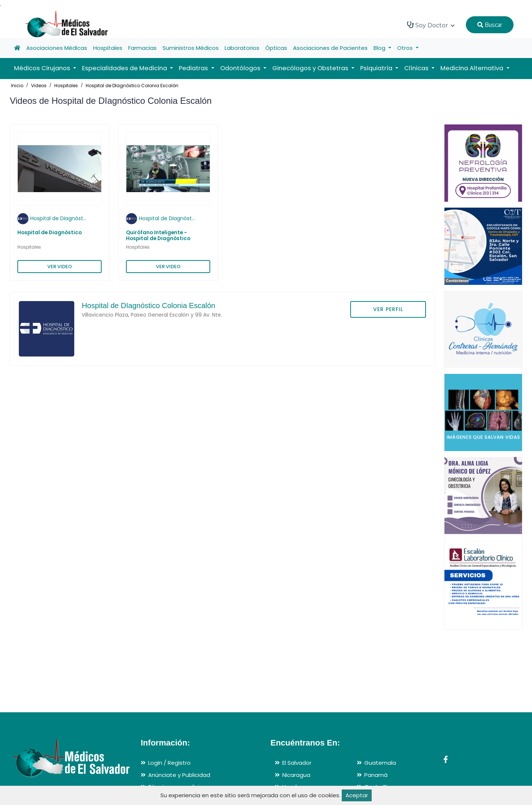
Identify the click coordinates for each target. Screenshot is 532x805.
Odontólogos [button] (241, 68)
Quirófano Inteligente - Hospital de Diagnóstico (158, 236)
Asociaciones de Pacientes (330, 48)
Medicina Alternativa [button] (473, 68)
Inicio (17, 86)
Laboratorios (242, 48)
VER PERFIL (388, 309)
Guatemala (380, 763)
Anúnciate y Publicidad (179, 775)
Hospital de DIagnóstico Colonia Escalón (132, 86)
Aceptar (357, 795)
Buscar (490, 25)
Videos (39, 86)
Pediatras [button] (194, 68)
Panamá (376, 775)
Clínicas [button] (417, 68)
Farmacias (142, 48)
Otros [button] (406, 48)
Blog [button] (380, 48)
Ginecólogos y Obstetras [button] (311, 68)
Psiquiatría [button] (377, 68)
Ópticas (276, 48)
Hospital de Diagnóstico (50, 233)
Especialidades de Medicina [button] (125, 68)
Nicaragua (296, 775)
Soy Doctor (431, 25)
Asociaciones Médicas (57, 48)
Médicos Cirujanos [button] (43, 68)
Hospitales (108, 48)
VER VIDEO (60, 267)
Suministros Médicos (191, 48)
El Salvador (297, 763)
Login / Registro (169, 763)
